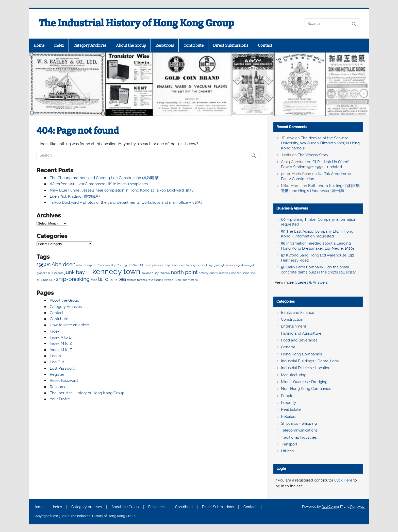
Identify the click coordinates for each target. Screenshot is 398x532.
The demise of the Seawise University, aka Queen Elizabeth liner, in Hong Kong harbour (320, 143)
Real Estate (291, 409)
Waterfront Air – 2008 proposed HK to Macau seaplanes (99, 184)
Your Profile (60, 399)
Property (288, 403)
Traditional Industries (299, 437)
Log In (55, 356)
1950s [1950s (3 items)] (44, 264)
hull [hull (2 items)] (51, 273)
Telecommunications (299, 430)
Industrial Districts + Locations (307, 368)
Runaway (357, 507)
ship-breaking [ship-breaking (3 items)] (73, 279)
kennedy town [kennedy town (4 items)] (116, 271)
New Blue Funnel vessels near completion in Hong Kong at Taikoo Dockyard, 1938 (122, 190)
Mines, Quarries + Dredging (304, 382)
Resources (165, 45)
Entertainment (294, 326)
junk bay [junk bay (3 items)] (75, 272)
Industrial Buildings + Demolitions (310, 361)
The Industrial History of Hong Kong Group (136, 23)
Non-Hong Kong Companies (306, 389)
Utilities (287, 451)
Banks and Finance (298, 313)
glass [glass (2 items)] (217, 265)
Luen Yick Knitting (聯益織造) (75, 196)
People (287, 396)
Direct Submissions (231, 45)
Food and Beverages (299, 340)
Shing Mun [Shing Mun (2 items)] (48, 280)
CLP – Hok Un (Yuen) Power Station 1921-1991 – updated (315, 164)
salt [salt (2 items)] (239, 273)
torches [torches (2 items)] (142, 280)
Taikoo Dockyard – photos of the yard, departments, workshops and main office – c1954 (126, 202)
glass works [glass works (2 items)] (229, 265)
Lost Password (62, 368)
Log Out (57, 362)
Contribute (194, 45)
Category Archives (90, 45)
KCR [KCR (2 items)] (89, 273)
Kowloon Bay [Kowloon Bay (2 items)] (150, 273)
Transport (289, 444)
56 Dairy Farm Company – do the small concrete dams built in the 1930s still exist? (318, 270)
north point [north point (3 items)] (184, 272)
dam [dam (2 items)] (182, 265)
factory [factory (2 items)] (191, 265)
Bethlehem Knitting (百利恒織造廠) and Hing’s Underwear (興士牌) (320, 188)
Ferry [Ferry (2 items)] (209, 265)
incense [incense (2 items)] (59, 273)
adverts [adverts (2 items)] (81, 265)
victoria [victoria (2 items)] (193, 280)
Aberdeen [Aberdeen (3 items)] (63, 264)
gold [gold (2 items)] (253, 265)
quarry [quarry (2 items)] (214, 273)
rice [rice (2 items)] (234, 273)
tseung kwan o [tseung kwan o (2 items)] (164, 280)
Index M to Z (61, 344)
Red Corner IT (332, 507)
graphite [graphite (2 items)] (42, 273)
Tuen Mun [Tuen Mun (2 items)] (181, 280)
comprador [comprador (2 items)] (154, 265)
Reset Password (64, 381)
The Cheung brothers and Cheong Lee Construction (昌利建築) (105, 178)
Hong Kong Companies (301, 354)
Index (59, 45)
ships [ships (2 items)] (94, 280)
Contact (265, 45)
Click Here (343, 480)
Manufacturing (294, 375)
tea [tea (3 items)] (122, 279)
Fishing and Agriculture (301, 333)
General (288, 347)
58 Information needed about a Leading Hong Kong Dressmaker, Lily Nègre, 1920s (318, 246)
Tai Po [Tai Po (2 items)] (113, 280)
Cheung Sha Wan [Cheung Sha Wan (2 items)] (128, 265)
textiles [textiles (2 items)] (131, 280)
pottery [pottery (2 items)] (204, 273)
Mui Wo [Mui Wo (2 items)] (165, 273)
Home (39, 45)
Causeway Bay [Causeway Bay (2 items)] (106, 265)
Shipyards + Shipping (299, 423)
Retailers (289, 417)
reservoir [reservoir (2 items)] (225, 273)
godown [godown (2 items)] (243, 265)
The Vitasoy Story (313, 155)
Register (57, 374)
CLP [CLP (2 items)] (143, 265)
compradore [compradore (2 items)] (170, 265)
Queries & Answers (292, 208)
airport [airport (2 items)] (91, 265)
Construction (292, 319)
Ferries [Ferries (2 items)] (201, 265)
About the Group (131, 45)
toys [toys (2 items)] (151, 280)
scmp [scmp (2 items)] (246, 273)
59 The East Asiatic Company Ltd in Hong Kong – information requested (317, 234)
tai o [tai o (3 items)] (103, 279)
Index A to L (60, 337)
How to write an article (69, 325)
